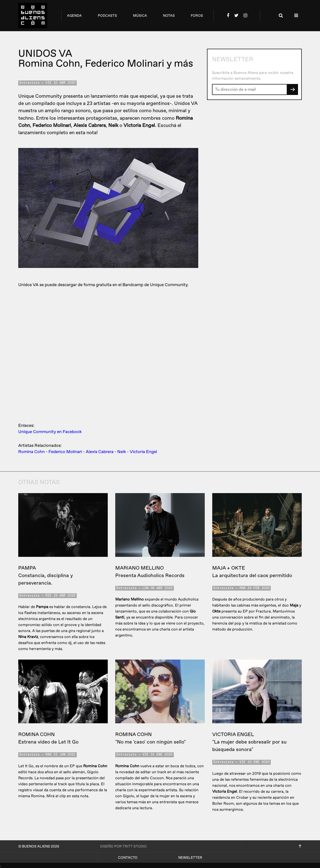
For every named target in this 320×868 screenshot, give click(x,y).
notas (169, 16)
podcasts (107, 16)
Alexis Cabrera (100, 452)
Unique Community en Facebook (50, 432)
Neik (122, 452)
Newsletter (190, 858)
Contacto (128, 858)
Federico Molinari (65, 452)
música (140, 16)
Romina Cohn (31, 452)
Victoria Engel (143, 452)
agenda (74, 16)
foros (197, 16)
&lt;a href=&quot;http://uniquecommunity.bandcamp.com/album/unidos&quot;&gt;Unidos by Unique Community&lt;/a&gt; (108, 354)
